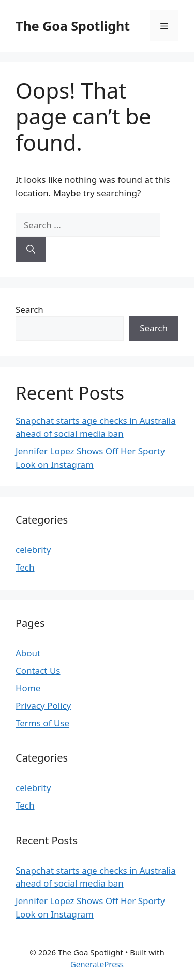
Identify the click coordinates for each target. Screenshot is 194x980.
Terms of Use (42, 723)
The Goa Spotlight (73, 26)
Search (29, 310)
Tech (25, 567)
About (28, 653)
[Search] (31, 249)
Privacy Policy (43, 706)
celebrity (33, 550)
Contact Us (38, 670)
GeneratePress (97, 964)
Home (28, 688)
